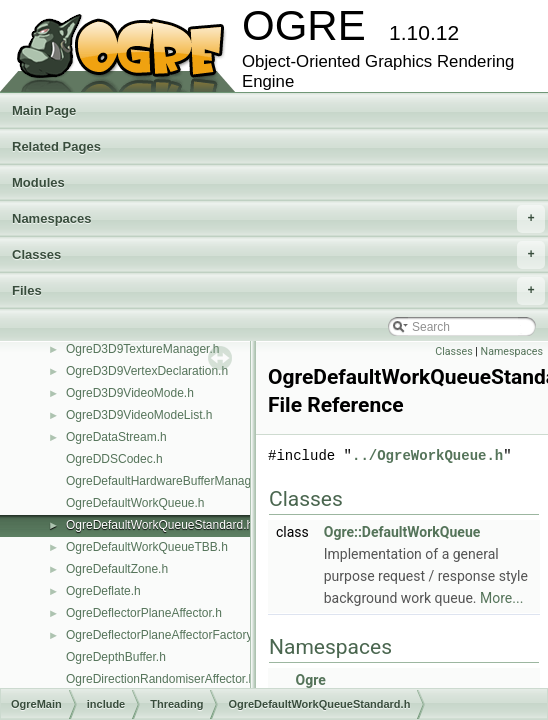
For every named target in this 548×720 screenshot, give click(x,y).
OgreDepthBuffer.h (116, 657)
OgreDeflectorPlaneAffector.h (144, 613)
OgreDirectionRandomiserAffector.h (160, 679)
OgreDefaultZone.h (117, 569)
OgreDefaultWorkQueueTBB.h (147, 547)
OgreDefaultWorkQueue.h (135, 503)
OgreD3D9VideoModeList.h (139, 415)
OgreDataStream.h (116, 437)
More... (501, 598)
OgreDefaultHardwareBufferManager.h (168, 481)
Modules (38, 182)
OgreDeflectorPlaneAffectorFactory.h (164, 635)
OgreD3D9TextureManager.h (142, 349)
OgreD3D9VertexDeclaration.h (147, 371)
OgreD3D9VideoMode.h (130, 393)
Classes (278, 255)
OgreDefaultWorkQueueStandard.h (159, 525)
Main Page (44, 110)
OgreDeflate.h (103, 591)
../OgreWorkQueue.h (427, 455)
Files (278, 291)
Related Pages (56, 146)
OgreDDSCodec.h (114, 459)
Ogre (310, 680)
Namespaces (278, 219)
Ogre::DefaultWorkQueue (402, 532)
